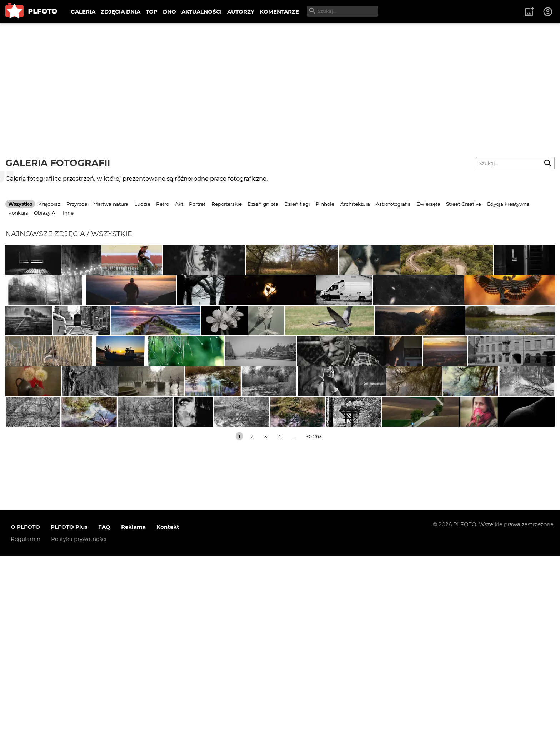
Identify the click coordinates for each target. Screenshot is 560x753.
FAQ (104, 724)
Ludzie (142, 204)
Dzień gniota (263, 204)
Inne (68, 213)
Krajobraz (49, 204)
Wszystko (20, 204)
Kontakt (168, 724)
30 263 (314, 633)
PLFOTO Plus (69, 724)
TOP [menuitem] (152, 12)
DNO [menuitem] (169, 12)
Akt (179, 204)
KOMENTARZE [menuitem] (279, 12)
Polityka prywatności (79, 736)
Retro (162, 204)
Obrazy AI (45, 213)
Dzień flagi (297, 204)
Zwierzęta (429, 204)
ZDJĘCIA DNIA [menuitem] (121, 12)
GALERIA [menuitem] (83, 12)
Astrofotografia (393, 204)
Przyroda (77, 204)
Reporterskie (227, 204)
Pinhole (325, 204)
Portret (197, 204)
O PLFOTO (25, 724)
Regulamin (26, 736)
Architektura (355, 204)
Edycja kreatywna (508, 204)
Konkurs (18, 213)
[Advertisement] (280, 77)
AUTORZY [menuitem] (241, 12)
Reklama (133, 724)
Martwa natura (111, 204)
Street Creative (464, 204)
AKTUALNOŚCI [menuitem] (202, 12)
